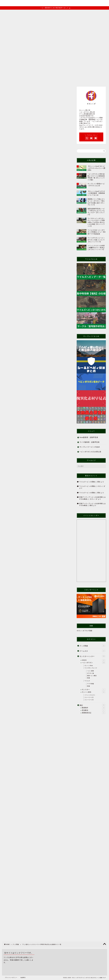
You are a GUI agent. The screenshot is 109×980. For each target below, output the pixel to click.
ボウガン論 (91, 673)
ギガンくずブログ (54, 3)
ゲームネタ (92, 651)
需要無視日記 (94, 713)
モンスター (94, 690)
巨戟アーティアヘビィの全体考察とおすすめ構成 (25, 111)
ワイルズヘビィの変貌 (16, 106)
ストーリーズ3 (89, 700)
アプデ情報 (91, 684)
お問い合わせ (50, 57)
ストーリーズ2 (89, 697)
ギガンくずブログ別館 (84, 631)
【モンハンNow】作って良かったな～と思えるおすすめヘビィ (30, 101)
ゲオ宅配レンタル (25, 326)
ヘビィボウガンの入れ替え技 (90, 452)
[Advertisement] (37, 202)
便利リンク (65, 57)
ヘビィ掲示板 (79, 57)
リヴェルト (23, 312)
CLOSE (58, 286)
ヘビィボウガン (94, 663)
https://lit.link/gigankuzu (27, 794)
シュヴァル (23, 306)
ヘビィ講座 (91, 671)
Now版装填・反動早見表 (89, 437)
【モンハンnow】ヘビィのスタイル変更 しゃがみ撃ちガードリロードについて (36, 117)
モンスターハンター (92, 656)
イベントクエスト (33, 57)
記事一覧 (18, 57)
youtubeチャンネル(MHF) (15, 62)
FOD (21, 320)
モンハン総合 (94, 692)
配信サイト (22, 317)
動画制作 (94, 708)
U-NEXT (22, 323)
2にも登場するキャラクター (28, 297)
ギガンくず (101, 486)
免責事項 (23, 978)
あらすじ (21, 293)
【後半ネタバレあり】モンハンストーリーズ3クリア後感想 (29, 96)
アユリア (22, 303)
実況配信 (94, 710)
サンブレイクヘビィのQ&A (90, 447)
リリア (21, 309)
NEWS (94, 660)
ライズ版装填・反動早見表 (90, 442)
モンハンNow (89, 666)
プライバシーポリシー (11, 978)
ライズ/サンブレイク (91, 668)
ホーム (7, 57)
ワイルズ (87, 681)
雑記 (92, 705)
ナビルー (22, 301)
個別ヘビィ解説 (92, 676)
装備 (89, 678)
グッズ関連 (10, 127)
